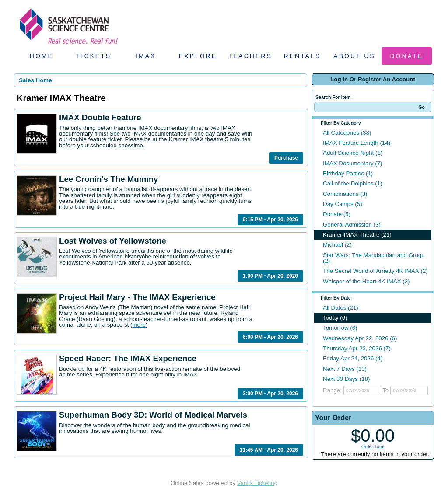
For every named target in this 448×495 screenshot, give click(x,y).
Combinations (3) (345, 194)
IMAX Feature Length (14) (357, 143)
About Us (354, 56)
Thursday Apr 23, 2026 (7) (357, 348)
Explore (198, 56)
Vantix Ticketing (257, 483)
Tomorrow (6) (340, 328)
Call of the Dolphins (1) (353, 183)
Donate (407, 56)
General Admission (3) (352, 225)
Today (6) (335, 318)
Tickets (94, 56)
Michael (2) (337, 245)
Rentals (303, 56)
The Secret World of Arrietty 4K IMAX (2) (375, 271)
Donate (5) (337, 214)
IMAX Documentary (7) (353, 163)
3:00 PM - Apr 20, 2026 (270, 394)
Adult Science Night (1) (353, 153)
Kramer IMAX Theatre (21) (357, 235)
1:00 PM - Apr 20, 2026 (270, 276)
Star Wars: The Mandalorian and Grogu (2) (374, 258)
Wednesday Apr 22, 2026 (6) (360, 338)
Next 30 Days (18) (346, 379)
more (139, 325)
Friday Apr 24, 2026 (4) (353, 358)
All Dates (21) (341, 308)
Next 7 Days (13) (345, 369)
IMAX (146, 56)
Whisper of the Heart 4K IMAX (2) (366, 281)
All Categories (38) (347, 133)
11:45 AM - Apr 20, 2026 (269, 450)
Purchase (286, 158)
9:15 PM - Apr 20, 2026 (270, 220)
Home (42, 56)
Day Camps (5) (343, 204)
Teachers (250, 56)
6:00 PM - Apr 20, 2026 (270, 337)
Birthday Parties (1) (348, 173)
